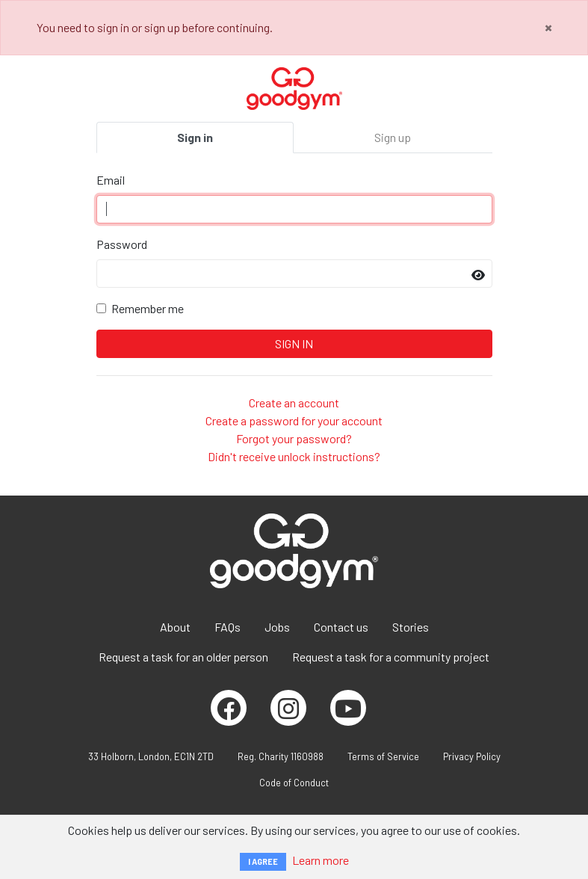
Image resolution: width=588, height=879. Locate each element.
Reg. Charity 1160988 (281, 756)
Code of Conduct (294, 783)
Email (111, 180)
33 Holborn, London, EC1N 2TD (151, 756)
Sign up (393, 137)
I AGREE (263, 861)
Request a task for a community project (391, 657)
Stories (411, 627)
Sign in (195, 137)
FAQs (228, 627)
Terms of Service (383, 756)
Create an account (294, 403)
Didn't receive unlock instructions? (294, 456)
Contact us (341, 627)
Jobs (277, 627)
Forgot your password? (294, 438)
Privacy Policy (472, 756)
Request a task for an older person (183, 657)
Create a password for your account (294, 420)
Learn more (321, 860)
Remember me (148, 308)
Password (122, 244)
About (175, 627)
